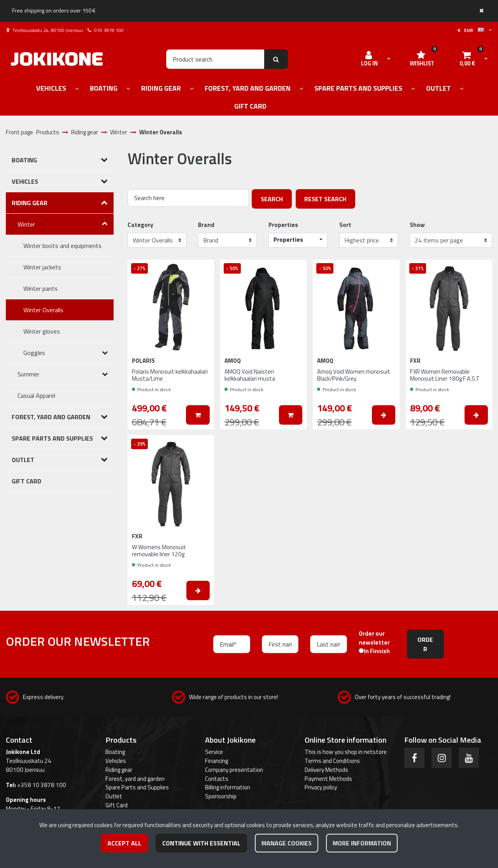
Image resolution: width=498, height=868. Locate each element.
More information (362, 843)
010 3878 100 (109, 30)
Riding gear (119, 770)
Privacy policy (321, 787)
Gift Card (117, 805)
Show (417, 225)
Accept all (124, 843)
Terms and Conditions (332, 761)
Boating (115, 752)
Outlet (114, 796)
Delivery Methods (326, 770)
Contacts (217, 779)
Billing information (228, 787)
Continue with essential (201, 843)
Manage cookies (287, 843)
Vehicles (116, 761)
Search (272, 199)
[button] (298, 240)
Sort (345, 225)
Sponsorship (221, 796)
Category (140, 225)
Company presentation (234, 770)
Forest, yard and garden (135, 779)
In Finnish (377, 651)
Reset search (325, 199)
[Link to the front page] (57, 59)
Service (214, 752)
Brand (206, 225)
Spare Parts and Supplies (137, 787)
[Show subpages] (77, 89)
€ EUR (471, 30)
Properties (283, 225)
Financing (217, 761)
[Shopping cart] (467, 59)
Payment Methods (328, 779)
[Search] (215, 59)
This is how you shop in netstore (346, 752)
